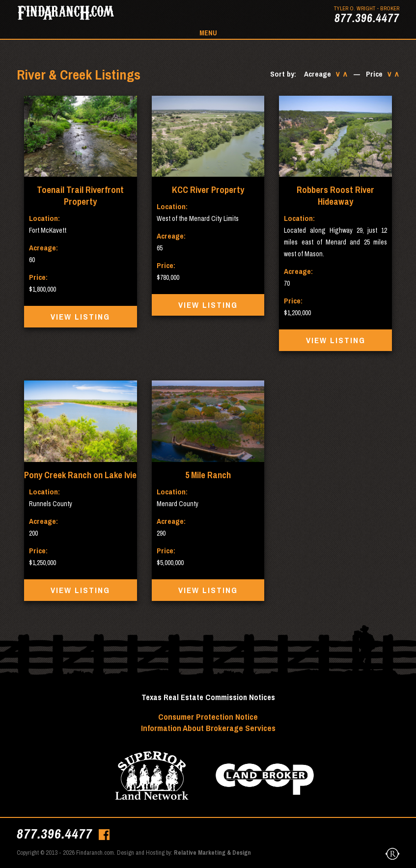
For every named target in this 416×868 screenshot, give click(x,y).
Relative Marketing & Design (212, 853)
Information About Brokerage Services (208, 728)
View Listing (80, 317)
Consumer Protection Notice (208, 717)
